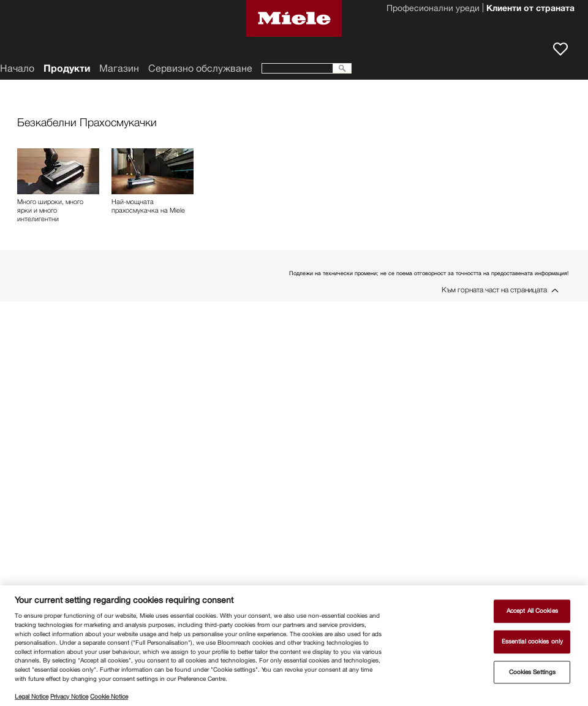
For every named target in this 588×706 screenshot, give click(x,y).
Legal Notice (32, 697)
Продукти (67, 68)
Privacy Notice (69, 697)
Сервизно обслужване (200, 68)
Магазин (119, 68)
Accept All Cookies (532, 611)
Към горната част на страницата (494, 290)
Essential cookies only (532, 641)
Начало (17, 68)
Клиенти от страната (530, 9)
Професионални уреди (433, 9)
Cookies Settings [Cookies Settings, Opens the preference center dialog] (533, 672)
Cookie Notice (109, 697)
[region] (294, 646)
